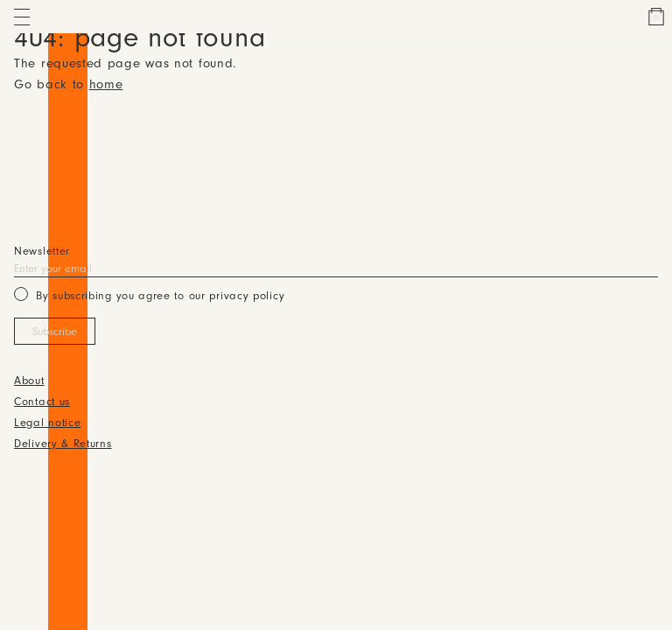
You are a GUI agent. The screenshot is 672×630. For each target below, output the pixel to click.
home (106, 85)
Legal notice (47, 423)
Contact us (42, 402)
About (29, 381)
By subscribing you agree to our (149, 294)
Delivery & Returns (63, 444)
